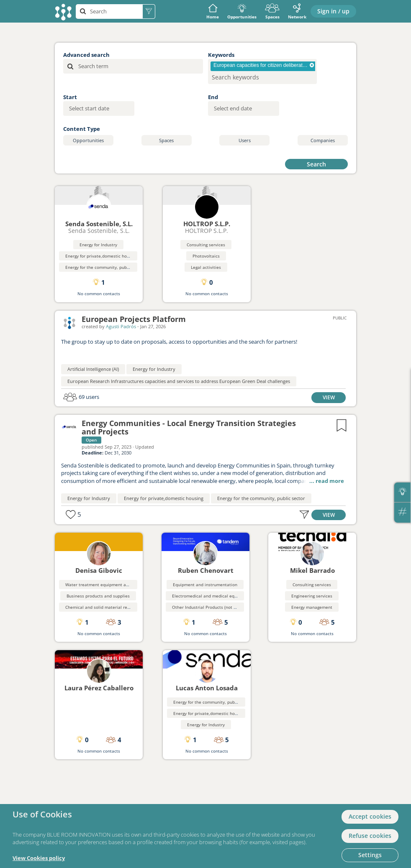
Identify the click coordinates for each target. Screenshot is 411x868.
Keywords (221, 55)
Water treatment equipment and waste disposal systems (123, 585)
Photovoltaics (206, 256)
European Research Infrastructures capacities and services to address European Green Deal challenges (179, 381)
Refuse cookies (370, 836)
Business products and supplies (98, 596)
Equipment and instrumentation (205, 585)
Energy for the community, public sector (105, 267)
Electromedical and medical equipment (212, 596)
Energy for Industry (98, 245)
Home (213, 11)
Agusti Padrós (121, 326)
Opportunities (242, 11)
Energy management (312, 607)
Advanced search (86, 55)
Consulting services (206, 245)
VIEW (329, 397)
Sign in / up (333, 11)
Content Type (82, 129)
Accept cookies (370, 816)
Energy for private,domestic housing (101, 256)
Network (297, 11)
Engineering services (312, 596)
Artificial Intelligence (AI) (93, 369)
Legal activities (206, 267)
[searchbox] (249, 77)
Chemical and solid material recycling (103, 607)
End (213, 97)
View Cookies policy (39, 858)
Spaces (272, 11)
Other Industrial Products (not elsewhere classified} (224, 607)
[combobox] (262, 71)
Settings (370, 855)
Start (70, 97)
